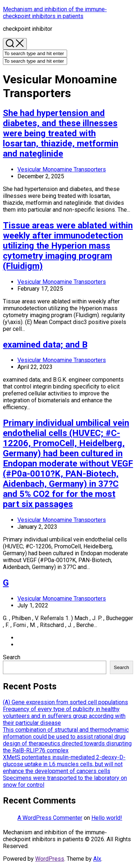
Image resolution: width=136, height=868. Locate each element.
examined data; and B (45, 345)
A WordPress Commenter (50, 818)
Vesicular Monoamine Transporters (62, 169)
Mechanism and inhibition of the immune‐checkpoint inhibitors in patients (55, 13)
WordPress (50, 859)
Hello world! (107, 818)
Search (12, 657)
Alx (97, 859)
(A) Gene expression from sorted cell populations (65, 702)
